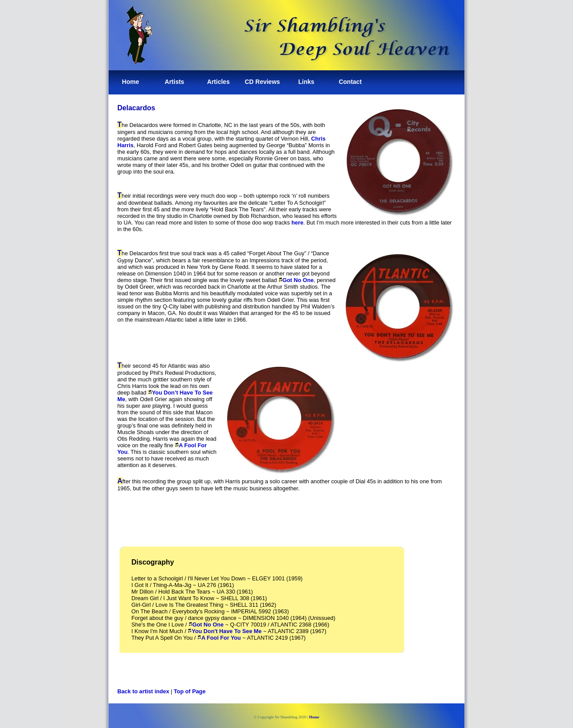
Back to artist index (143, 691)
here (297, 223)
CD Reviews (262, 82)
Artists (174, 82)
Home (131, 82)
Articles (218, 82)
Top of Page (190, 691)
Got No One (298, 280)
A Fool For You (221, 638)
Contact (350, 82)
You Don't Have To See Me (225, 631)
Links (306, 82)
